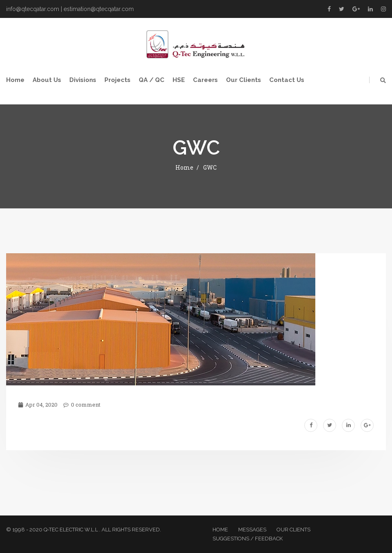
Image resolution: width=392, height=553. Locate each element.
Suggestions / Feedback (248, 539)
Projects (117, 80)
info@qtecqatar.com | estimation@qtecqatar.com (70, 9)
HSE (179, 80)
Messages (252, 530)
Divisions (83, 80)
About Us (47, 80)
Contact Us (287, 80)
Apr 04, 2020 (38, 405)
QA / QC (152, 80)
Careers (205, 80)
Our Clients (244, 80)
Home (15, 80)
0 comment (82, 405)
